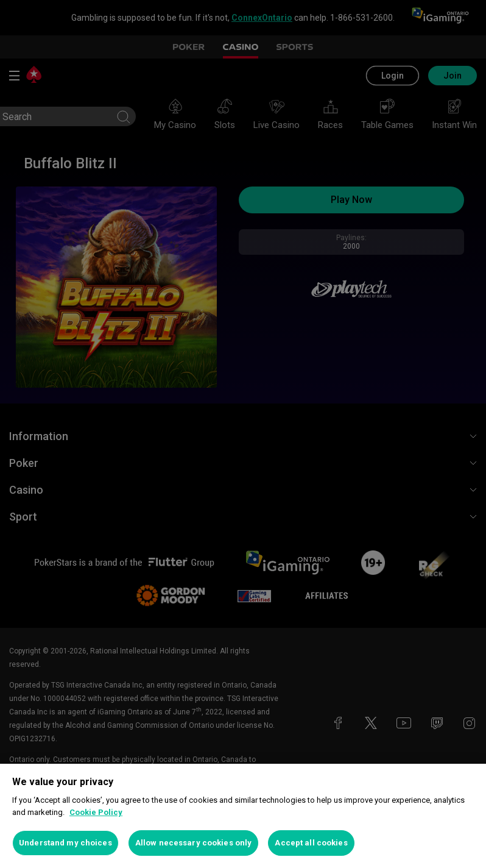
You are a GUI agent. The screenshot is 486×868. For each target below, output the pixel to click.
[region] (243, 816)
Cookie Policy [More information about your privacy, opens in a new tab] (96, 812)
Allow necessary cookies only (194, 843)
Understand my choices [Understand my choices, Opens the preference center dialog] (65, 843)
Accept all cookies (311, 843)
